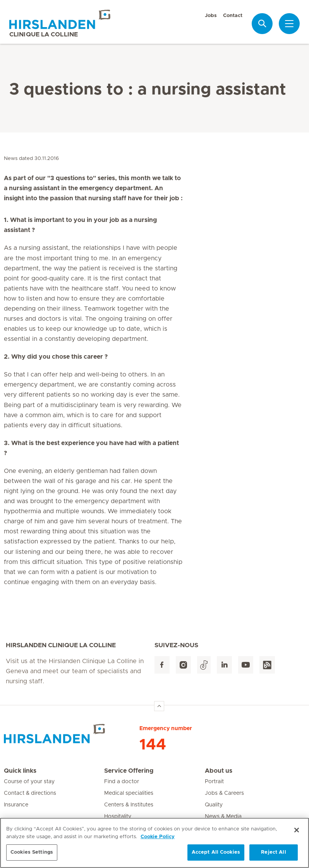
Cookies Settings (32, 857)
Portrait (214, 782)
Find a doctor (122, 782)
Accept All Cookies (216, 857)
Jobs (211, 16)
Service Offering (129, 771)
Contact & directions (30, 793)
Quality (214, 805)
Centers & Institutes (129, 805)
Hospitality (118, 816)
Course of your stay (29, 782)
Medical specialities (129, 793)
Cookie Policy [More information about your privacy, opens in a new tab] (158, 841)
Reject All (273, 857)
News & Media (223, 816)
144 (153, 745)
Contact (233, 16)
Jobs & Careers (224, 793)
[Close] (297, 834)
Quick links (20, 771)
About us (219, 771)
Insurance (16, 805)
